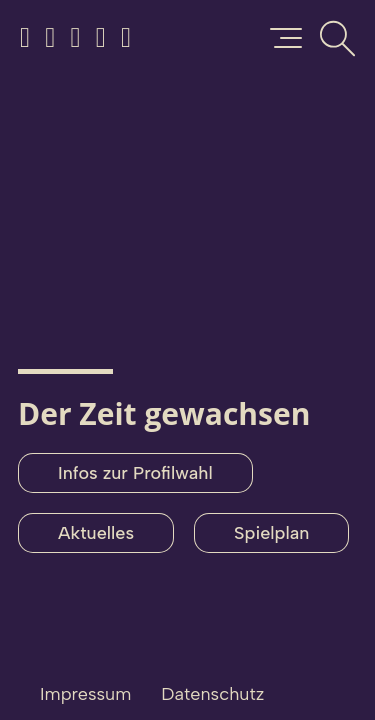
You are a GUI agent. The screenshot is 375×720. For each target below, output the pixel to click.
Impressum (85, 694)
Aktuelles (96, 533)
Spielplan (271, 533)
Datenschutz (212, 694)
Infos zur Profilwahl (135, 473)
